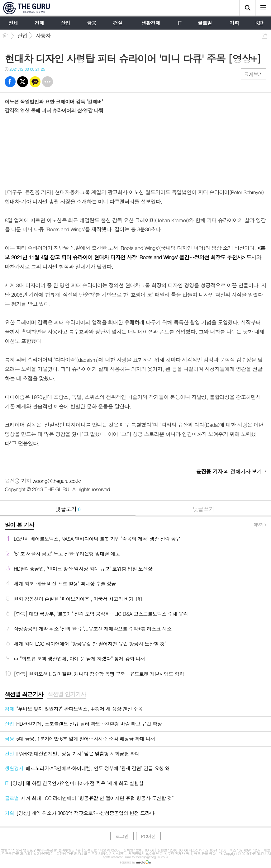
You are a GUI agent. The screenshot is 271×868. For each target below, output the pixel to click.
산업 (22, 35)
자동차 (43, 35)
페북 (10, 82)
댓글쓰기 (203, 509)
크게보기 (254, 74)
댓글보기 (68, 509)
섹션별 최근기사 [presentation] (24, 694)
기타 (48, 82)
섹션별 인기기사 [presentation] (67, 694)
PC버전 (148, 836)
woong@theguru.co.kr (57, 481)
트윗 (23, 82)
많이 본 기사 (19, 525)
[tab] (24, 695)
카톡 (35, 82)
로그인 (122, 836)
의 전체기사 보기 (229, 471)
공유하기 (265, 36)
